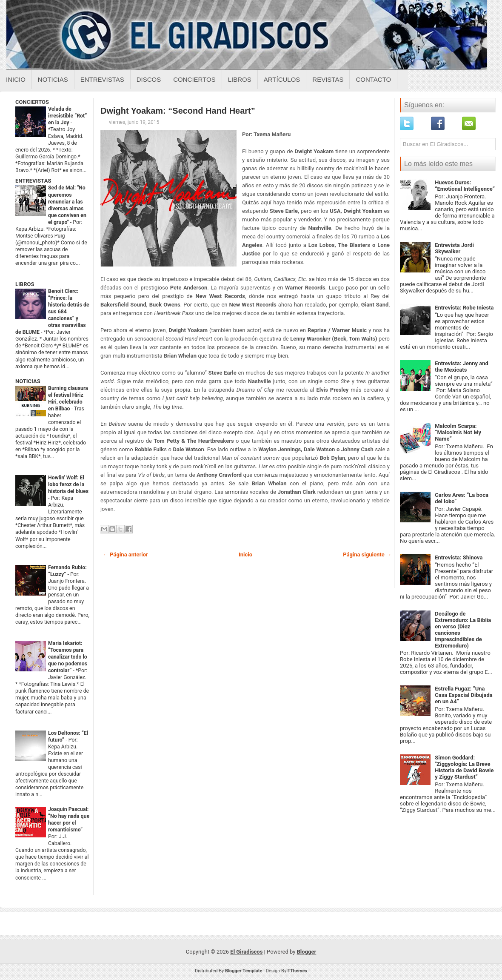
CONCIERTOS (32, 102)
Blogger (307, 952)
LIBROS (25, 284)
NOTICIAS (28, 381)
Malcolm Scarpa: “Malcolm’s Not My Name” (458, 432)
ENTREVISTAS (33, 181)
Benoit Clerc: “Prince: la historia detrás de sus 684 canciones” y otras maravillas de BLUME (52, 312)
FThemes (297, 971)
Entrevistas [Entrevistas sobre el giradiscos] (102, 79)
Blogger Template (244, 971)
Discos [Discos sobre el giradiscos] (149, 79)
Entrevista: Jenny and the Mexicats (462, 367)
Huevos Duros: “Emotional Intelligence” (465, 186)
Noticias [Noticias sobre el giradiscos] (53, 79)
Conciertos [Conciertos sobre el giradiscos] (194, 79)
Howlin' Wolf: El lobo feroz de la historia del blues (68, 484)
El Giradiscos (246, 952)
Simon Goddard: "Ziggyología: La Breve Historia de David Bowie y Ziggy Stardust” (464, 767)
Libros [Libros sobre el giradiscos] (240, 79)
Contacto (373, 79)
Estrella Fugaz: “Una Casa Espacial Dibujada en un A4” (464, 695)
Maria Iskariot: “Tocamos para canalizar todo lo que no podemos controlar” (68, 657)
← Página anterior (125, 554)
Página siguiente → (367, 554)
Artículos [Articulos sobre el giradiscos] (282, 79)
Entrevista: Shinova (459, 557)
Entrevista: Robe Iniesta (464, 308)
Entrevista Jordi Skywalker (454, 248)
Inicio (16, 79)
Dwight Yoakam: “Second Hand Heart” (178, 111)
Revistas (328, 79)
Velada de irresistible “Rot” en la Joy (67, 116)
